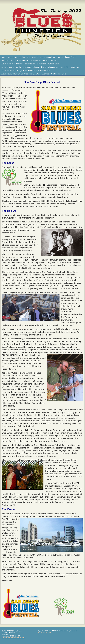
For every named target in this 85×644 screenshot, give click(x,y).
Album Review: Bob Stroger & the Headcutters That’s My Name (26, 71)
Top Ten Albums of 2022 (67, 57)
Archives (46, 74)
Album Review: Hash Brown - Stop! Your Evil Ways (21, 74)
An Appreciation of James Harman (44, 61)
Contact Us (55, 74)
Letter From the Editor (17, 57)
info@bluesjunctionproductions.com (13, 638)
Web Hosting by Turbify (45, 632)
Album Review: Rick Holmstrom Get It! (16, 67)
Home (4, 57)
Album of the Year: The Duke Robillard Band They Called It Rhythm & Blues (30, 64)
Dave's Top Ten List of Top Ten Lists (15, 61)
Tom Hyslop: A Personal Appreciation (41, 57)
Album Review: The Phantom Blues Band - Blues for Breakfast (57, 67)
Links (64, 74)
